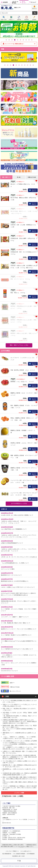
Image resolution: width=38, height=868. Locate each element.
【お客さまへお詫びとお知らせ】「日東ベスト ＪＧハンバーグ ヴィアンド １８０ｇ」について (19, 521)
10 (32, 40)
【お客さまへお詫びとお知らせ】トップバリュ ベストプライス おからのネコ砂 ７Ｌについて (19, 549)
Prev (2, 29)
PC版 (19, 861)
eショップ (33, 2)
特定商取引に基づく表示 (18, 856)
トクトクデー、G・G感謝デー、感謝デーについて (19, 616)
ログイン (34, 8)
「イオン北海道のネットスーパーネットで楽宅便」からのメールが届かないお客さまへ (19, 655)
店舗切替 (19, 20)
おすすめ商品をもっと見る (19, 503)
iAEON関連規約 (31, 854)
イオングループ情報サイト (12, 851)
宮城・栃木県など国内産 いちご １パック (23, 370)
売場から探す (4, 20)
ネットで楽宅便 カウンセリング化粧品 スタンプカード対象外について (19, 609)
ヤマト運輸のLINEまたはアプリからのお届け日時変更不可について (19, 641)
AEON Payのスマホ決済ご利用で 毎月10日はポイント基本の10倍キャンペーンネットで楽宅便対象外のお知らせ (19, 593)
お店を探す (5, 2)
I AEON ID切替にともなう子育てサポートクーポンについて (19, 586)
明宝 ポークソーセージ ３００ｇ (20, 279)
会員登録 (34, 20)
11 (33, 65)
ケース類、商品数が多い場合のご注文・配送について (19, 622)
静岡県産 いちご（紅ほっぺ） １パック (22, 382)
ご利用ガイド (11, 20)
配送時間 (27, 20)
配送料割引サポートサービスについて (19, 574)
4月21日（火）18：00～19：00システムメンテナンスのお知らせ (19, 556)
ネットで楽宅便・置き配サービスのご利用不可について (19, 634)
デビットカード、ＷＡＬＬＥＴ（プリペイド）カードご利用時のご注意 (19, 663)
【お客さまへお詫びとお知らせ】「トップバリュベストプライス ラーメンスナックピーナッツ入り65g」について (19, 535)
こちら (22, 847)
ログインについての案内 (19, 568)
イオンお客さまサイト (26, 851)
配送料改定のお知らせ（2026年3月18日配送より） (19, 580)
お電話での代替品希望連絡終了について (19, 542)
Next (36, 29)
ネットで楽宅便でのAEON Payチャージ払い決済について (19, 648)
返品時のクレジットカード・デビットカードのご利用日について (19, 628)
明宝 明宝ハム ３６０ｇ (18, 293)
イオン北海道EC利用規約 (19, 854)
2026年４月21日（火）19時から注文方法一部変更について (19, 514)
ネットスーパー (24, 2)
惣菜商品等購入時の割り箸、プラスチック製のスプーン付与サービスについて (19, 601)
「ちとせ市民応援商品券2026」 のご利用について (19, 562)
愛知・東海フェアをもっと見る (19, 345)
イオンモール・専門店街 (14, 2)
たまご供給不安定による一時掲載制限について (19, 528)
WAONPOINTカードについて (19, 670)
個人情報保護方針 (7, 854)
